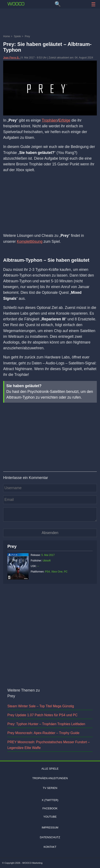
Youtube (50, 817)
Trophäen (50, 120)
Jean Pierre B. (12, 58)
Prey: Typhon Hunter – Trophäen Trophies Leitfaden (46, 724)
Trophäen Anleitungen (50, 778)
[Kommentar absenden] (50, 533)
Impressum (50, 828)
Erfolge (64, 120)
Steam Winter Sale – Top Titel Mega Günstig (41, 706)
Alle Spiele (50, 769)
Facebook (50, 808)
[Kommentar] (50, 514)
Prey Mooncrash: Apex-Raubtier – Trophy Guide (43, 733)
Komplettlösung (30, 242)
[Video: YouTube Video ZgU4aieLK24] (50, 431)
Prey (12, 546)
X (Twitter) (50, 800)
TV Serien (50, 788)
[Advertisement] (50, 22)
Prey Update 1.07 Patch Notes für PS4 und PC (42, 715)
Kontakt (50, 847)
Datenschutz (50, 837)
